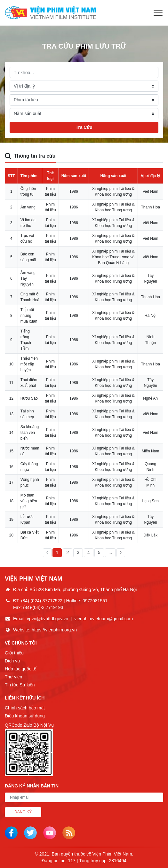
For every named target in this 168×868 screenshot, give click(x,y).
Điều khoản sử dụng (25, 716)
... (110, 552)
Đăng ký (23, 812)
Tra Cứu (84, 127)
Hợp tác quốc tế (20, 669)
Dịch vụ (12, 661)
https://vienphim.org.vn (54, 630)
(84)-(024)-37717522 (42, 601)
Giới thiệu (14, 653)
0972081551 (95, 601)
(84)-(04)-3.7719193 (43, 607)
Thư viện (13, 677)
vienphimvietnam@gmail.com (104, 619)
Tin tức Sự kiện (20, 685)
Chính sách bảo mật (25, 708)
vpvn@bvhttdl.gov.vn (48, 619)
